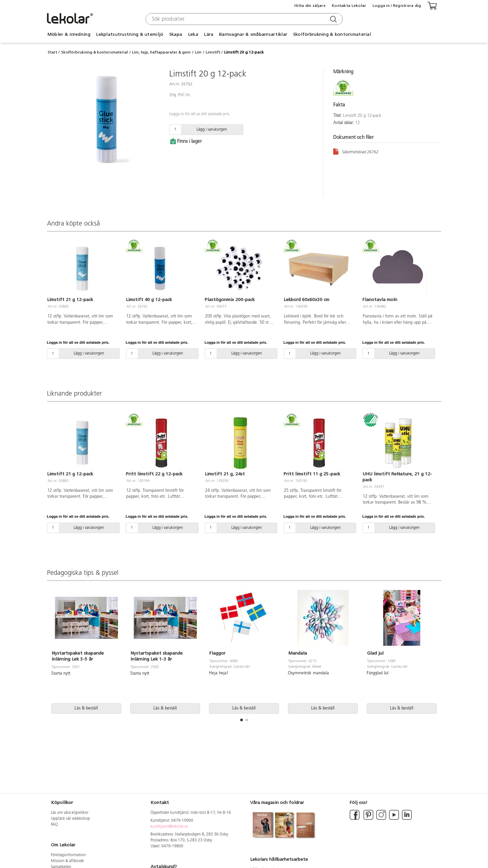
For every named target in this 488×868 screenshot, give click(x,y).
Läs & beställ (86, 708)
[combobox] (243, 19)
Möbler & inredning (69, 34)
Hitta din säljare (310, 6)
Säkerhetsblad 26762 (356, 151)
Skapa (176, 34)
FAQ (54, 825)
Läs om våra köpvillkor (70, 813)
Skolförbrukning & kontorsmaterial (332, 34)
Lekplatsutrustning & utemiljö (130, 34)
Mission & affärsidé (67, 861)
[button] (242, 720)
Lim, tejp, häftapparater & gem (161, 52)
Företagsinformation (68, 855)
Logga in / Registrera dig (397, 6)
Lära (209, 34)
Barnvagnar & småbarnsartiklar (253, 34)
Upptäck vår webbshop (70, 819)
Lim (198, 52)
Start (52, 52)
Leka (193, 34)
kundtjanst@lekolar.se (169, 827)
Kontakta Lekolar (349, 6)
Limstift (213, 52)
